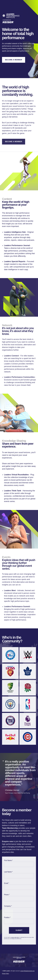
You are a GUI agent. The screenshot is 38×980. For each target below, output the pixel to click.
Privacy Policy (5, 974)
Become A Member (14, 60)
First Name (8, 860)
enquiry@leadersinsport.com (27, 971)
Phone (6, 895)
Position (7, 918)
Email (6, 883)
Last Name (8, 872)
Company (7, 906)
